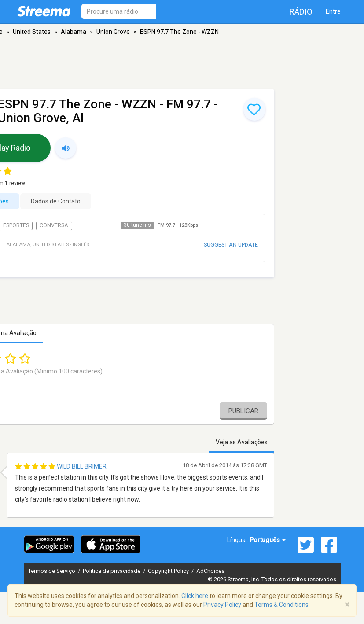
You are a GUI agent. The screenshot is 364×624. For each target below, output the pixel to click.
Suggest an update (231, 245)
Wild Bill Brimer (82, 466)
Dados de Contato (56, 201)
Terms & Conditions (281, 605)
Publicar (243, 411)
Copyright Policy (169, 571)
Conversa (54, 225)
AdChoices (210, 571)
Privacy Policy (222, 605)
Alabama (74, 32)
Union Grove (113, 32)
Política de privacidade (112, 571)
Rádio (301, 12)
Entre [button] (333, 11)
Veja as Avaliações (242, 442)
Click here (195, 596)
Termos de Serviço (52, 571)
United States (32, 32)
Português (268, 540)
